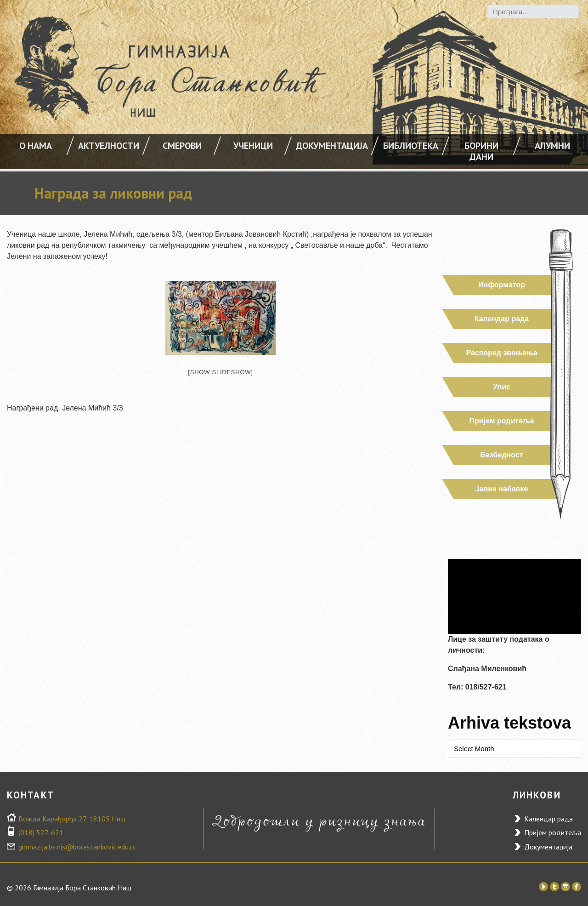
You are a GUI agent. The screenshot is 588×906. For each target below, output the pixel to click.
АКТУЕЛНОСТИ (109, 146)
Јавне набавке (502, 489)
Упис (502, 387)
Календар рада (502, 319)
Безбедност (502, 455)
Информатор (502, 285)
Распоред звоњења (501, 353)
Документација (332, 146)
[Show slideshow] (220, 372)
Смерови (182, 146)
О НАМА (36, 146)
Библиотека (411, 146)
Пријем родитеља (502, 421)
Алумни (552, 146)
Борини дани (481, 151)
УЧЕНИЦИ (253, 146)
